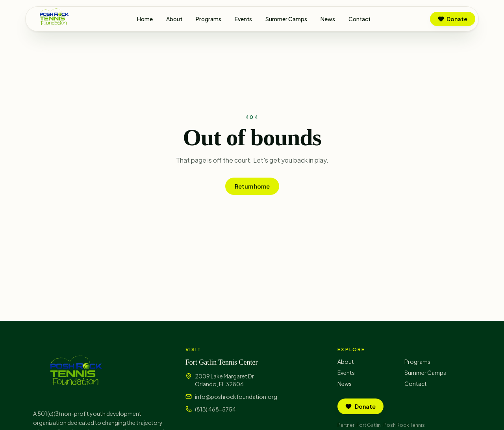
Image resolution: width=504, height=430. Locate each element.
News (328, 19)
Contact (359, 19)
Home (145, 19)
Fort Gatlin (369, 425)
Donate (453, 19)
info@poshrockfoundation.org (236, 397)
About (174, 19)
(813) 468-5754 (215, 409)
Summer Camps (286, 19)
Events (243, 19)
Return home (252, 186)
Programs (208, 19)
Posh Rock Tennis (404, 425)
